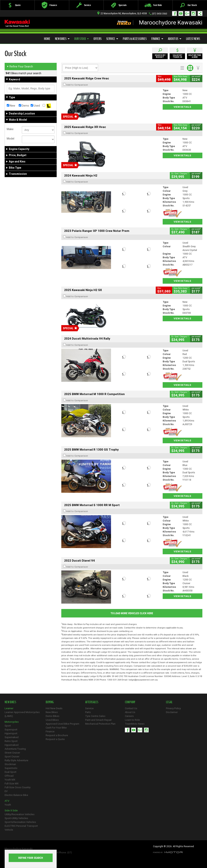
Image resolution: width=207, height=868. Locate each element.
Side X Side (11, 810)
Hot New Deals (54, 708)
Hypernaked (12, 745)
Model (11, 139)
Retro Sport (11, 741)
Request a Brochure (57, 735)
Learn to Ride (132, 720)
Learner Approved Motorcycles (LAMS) (22, 714)
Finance (157, 39)
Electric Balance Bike (16, 795)
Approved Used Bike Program (62, 724)
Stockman (10, 764)
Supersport (11, 730)
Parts (88, 712)
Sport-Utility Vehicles (16, 818)
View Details (182, 107)
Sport (8, 726)
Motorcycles (12, 722)
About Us (175, 39)
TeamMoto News (135, 724)
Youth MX (10, 780)
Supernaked (12, 737)
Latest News (193, 39)
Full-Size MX (12, 783)
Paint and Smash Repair (98, 720)
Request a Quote (55, 739)
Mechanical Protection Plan (100, 724)
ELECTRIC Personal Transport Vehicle (21, 828)
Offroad (9, 776)
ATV (7, 801)
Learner (9, 708)
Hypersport (11, 733)
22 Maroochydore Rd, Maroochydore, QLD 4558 (122, 13)
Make (10, 129)
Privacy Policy (173, 708)
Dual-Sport (11, 772)
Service (112, 39)
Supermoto (11, 768)
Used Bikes (52, 720)
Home (47, 39)
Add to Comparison (77, 85)
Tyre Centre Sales (95, 716)
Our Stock (82, 39)
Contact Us (131, 708)
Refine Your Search (20, 66)
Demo (24, 106)
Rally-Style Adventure (16, 760)
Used (35, 106)
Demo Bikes (53, 716)
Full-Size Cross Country (18, 787)
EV (6, 791)
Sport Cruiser (12, 757)
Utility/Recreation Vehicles (20, 814)
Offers (98, 39)
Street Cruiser (12, 753)
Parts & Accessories (135, 39)
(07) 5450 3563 (160, 14)
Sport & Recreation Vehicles (20, 822)
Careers (129, 716)
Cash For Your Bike (56, 728)
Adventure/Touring (15, 749)
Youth (8, 805)
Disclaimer (172, 712)
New (11, 106)
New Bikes (62, 39)
